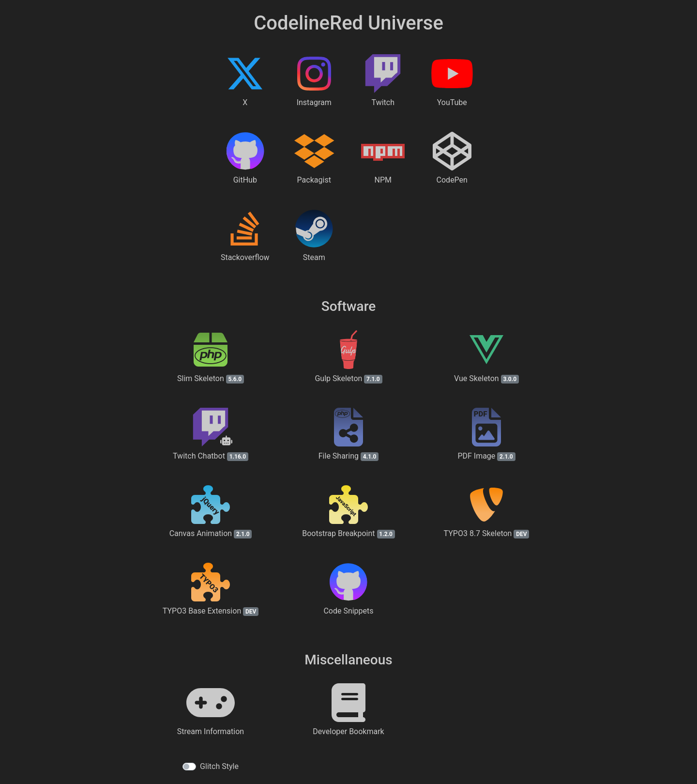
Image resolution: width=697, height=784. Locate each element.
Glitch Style (219, 766)
